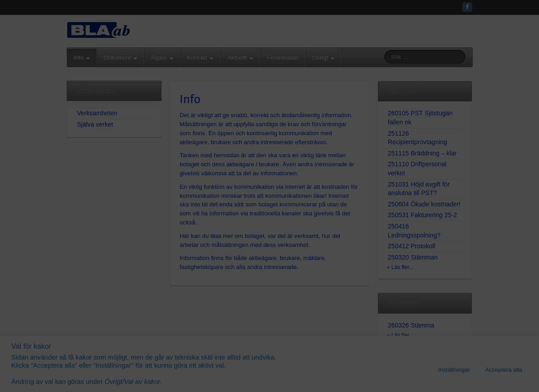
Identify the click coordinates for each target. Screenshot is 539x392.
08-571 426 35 (291, 173)
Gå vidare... (269, 259)
